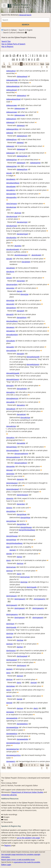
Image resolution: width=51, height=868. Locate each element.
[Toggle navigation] (4, 5)
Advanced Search (25, 15)
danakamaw (11, 207)
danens (9, 508)
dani (8, 547)
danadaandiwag (13, 183)
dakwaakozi (11, 71)
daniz (8, 673)
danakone (10, 272)
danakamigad (12, 216)
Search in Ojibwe (9, 30)
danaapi (10, 470)
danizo (19, 557)
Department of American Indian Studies (27, 792)
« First (3, 65)
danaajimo (11, 392)
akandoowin (36, 255)
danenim (20, 479)
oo (13, 59)
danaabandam (12, 335)
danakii (9, 259)
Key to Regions (7, 46)
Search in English (25, 30)
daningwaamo (40, 599)
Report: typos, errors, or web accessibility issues (18, 860)
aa (7, 55)
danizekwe (11, 686)
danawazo (10, 327)
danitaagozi (11, 651)
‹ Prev (9, 65)
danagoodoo (11, 197)
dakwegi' (10, 133)
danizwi (34, 683)
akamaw (18, 213)
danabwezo (11, 179)
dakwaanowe (20, 108)
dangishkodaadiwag (27, 530)
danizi (9, 690)
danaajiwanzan (12, 398)
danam (9, 278)
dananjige (24, 294)
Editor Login (6, 865)
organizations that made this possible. (27, 862)
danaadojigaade (33, 357)
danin (9, 560)
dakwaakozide (12, 80)
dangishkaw (22, 514)
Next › (42, 65)
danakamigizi (22, 222)
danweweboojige (13, 743)
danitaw (20, 640)
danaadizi (10, 347)
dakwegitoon (22, 136)
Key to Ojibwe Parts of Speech (13, 44)
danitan (9, 637)
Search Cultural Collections (13, 33)
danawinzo (11, 331)
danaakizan (11, 409)
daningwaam (12, 596)
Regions (8, 845)
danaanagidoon (13, 450)
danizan (20, 676)
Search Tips (6, 41)
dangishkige (25, 517)
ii (33, 55)
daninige (24, 582)
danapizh (20, 311)
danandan (21, 281)
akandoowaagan (21, 255)
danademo (11, 190)
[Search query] (25, 20)
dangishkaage (26, 527)
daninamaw (11, 567)
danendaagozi (12, 483)
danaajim (21, 354)
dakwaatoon (11, 119)
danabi (9, 173)
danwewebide (12, 718)
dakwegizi (21, 125)
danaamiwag (11, 447)
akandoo (18, 246)
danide (9, 554)
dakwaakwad (22, 76)
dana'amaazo (12, 204)
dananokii (10, 304)
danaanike (10, 466)
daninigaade (32, 587)
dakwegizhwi (35, 163)
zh (38, 59)
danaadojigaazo (33, 364)
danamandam (12, 284)
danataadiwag (12, 321)
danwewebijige (12, 727)
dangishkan (11, 511)
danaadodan (11, 351)
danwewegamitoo (14, 755)
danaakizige (25, 417)
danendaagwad (13, 489)
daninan (20, 563)
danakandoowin (13, 249)
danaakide (10, 402)
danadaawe (11, 186)
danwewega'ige (13, 749)
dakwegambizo (12, 129)
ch (14, 55)
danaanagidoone (21, 454)
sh (23, 59)
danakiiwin (26, 262)
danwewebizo (22, 724)
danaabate (11, 341)
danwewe (10, 712)
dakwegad (10, 122)
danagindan (11, 194)
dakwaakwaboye (13, 86)
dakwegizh (11, 153)
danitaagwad (22, 656)
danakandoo (11, 238)
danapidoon (11, 308)
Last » (48, 65)
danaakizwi (21, 414)
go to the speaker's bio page (28, 838)
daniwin (13, 550)
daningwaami (20, 599)
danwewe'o (11, 761)
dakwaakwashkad (13, 99)
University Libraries (9, 795)
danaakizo (21, 405)
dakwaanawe (12, 105)
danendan (10, 474)
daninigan (10, 624)
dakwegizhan (22, 156)
